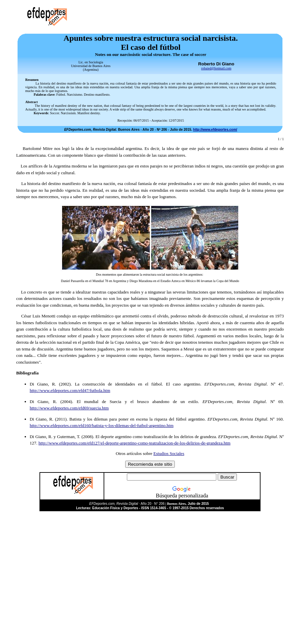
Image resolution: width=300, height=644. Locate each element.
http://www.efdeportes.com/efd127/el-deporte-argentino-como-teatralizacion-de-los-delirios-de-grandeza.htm (134, 443)
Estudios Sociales (169, 453)
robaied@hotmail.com (216, 68)
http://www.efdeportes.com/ (215, 130)
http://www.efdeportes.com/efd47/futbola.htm (70, 390)
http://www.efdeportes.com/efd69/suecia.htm (69, 408)
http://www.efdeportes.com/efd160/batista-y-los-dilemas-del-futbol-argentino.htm (102, 425)
